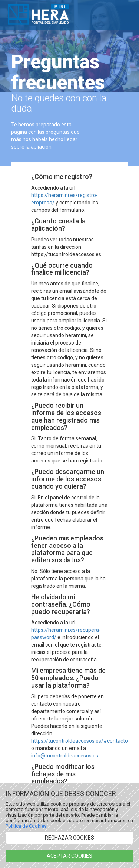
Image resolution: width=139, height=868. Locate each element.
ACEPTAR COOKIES (69, 856)
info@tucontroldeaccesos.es (65, 756)
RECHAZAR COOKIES (69, 838)
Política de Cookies (26, 826)
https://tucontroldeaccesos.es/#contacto (80, 741)
